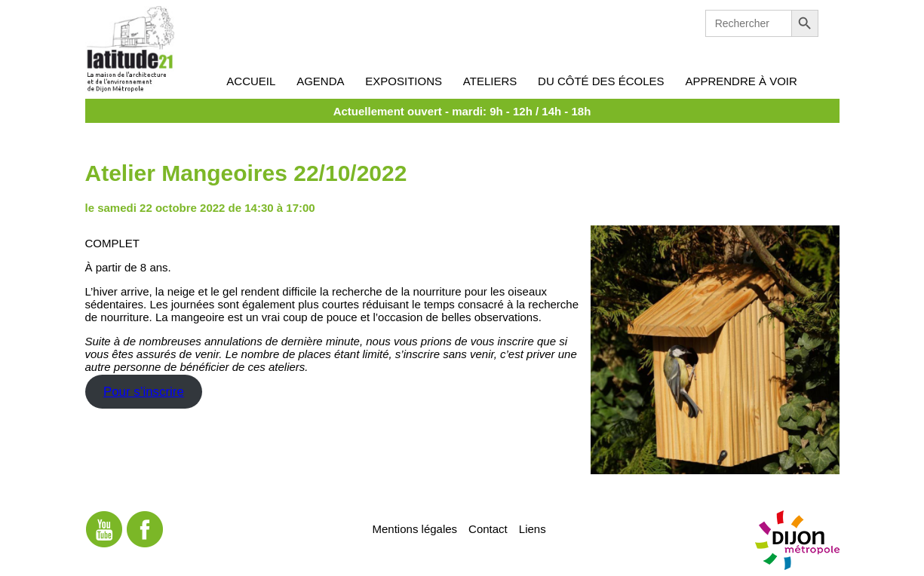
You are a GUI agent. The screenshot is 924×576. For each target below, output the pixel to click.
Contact (488, 528)
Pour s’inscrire (144, 392)
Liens (533, 528)
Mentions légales (415, 528)
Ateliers (490, 81)
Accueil (251, 81)
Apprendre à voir (741, 81)
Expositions (404, 81)
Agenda (320, 81)
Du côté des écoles (601, 81)
